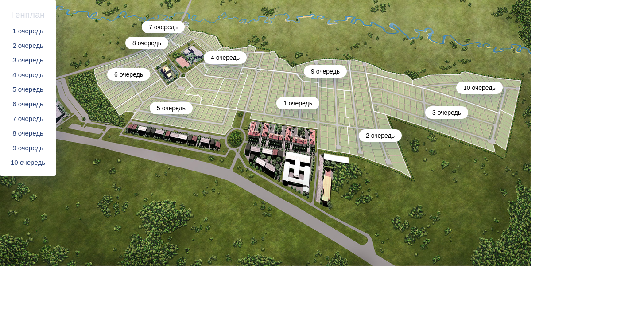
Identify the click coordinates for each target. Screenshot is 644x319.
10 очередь (28, 162)
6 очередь (28, 104)
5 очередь (28, 89)
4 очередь (28, 75)
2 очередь (28, 45)
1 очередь (28, 31)
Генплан (28, 15)
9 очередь (28, 148)
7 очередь (28, 119)
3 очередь (28, 60)
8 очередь (28, 133)
